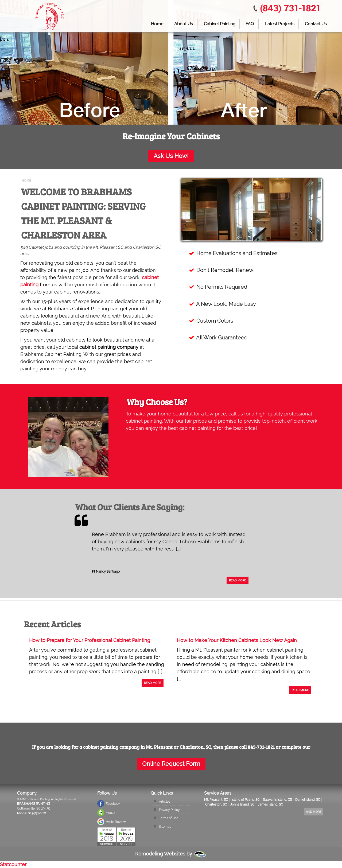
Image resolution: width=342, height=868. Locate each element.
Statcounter (13, 864)
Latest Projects (280, 24)
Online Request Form (171, 764)
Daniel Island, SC (308, 800)
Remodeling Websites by (171, 854)
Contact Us (316, 24)
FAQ (250, 24)
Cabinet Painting (220, 24)
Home (157, 24)
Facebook (113, 804)
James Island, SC (270, 804)
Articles (165, 802)
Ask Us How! (171, 156)
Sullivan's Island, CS (277, 800)
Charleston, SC (216, 804)
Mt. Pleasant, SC (216, 800)
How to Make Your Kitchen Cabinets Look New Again (237, 640)
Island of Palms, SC (245, 800)
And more (314, 812)
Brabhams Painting (34, 804)
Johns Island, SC (242, 804)
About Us (184, 24)
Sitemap (165, 827)
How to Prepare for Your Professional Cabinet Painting (90, 640)
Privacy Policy (169, 810)
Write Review (116, 822)
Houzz (110, 813)
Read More (238, 580)
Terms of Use (169, 818)
